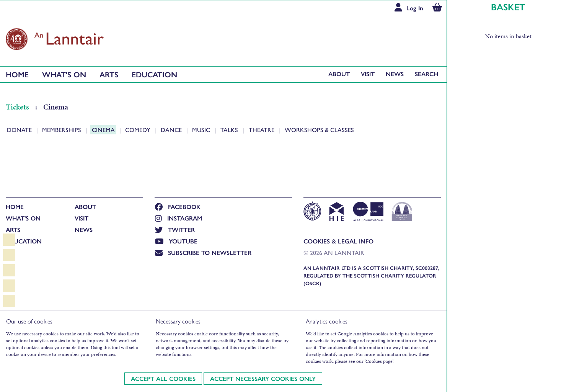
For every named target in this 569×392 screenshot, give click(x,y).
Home (17, 74)
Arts (109, 74)
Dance (172, 130)
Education (154, 74)
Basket (508, 7)
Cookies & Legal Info (338, 241)
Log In (415, 8)
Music (202, 130)
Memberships (62, 130)
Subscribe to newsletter (203, 252)
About (339, 74)
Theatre (262, 130)
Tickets (18, 107)
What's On (64, 74)
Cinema (104, 130)
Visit (368, 74)
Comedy (139, 130)
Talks (230, 130)
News (395, 74)
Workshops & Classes (319, 130)
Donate (20, 130)
